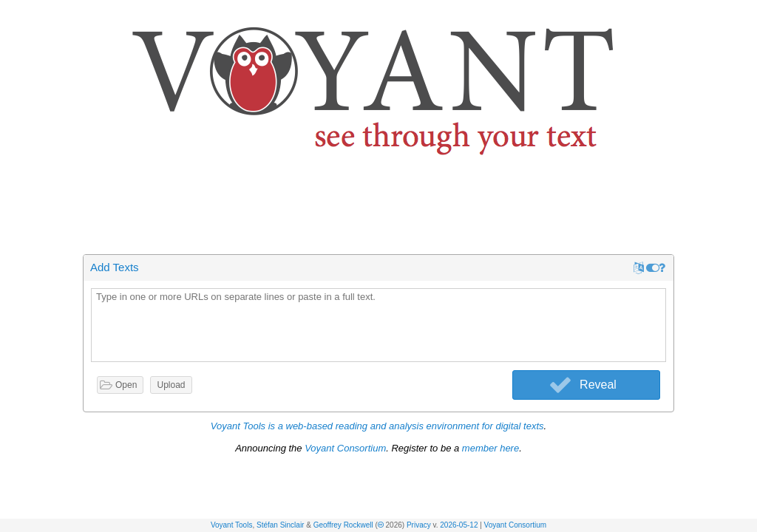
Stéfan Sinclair (280, 525)
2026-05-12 (459, 525)
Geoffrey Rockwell (343, 525)
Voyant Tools (232, 525)
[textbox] (378, 326)
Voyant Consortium (516, 525)
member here (490, 448)
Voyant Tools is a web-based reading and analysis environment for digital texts (377, 426)
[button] (747, 14)
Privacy (419, 525)
